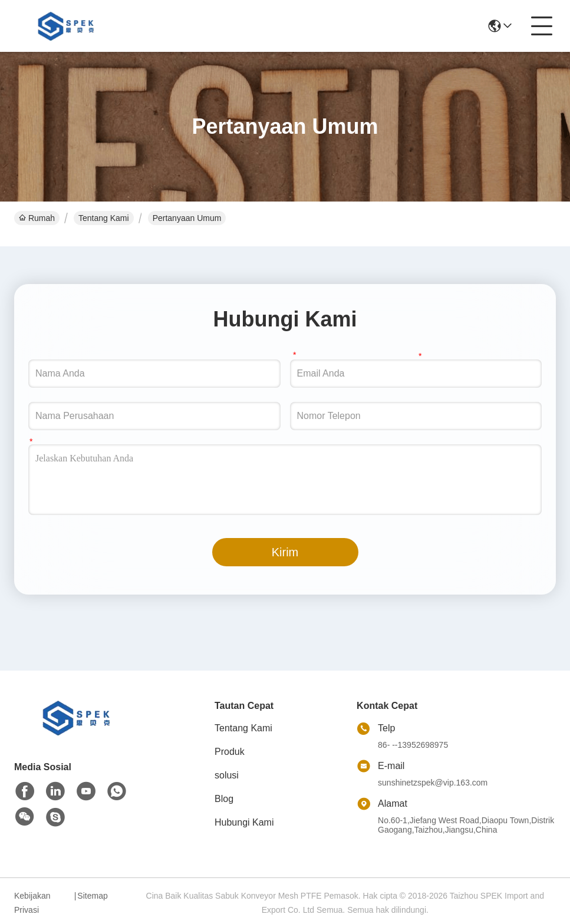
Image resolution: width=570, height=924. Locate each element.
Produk (230, 752)
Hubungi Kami (244, 822)
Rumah (37, 218)
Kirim (285, 552)
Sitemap (92, 896)
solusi (227, 775)
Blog (224, 799)
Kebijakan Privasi (32, 903)
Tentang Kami (104, 218)
